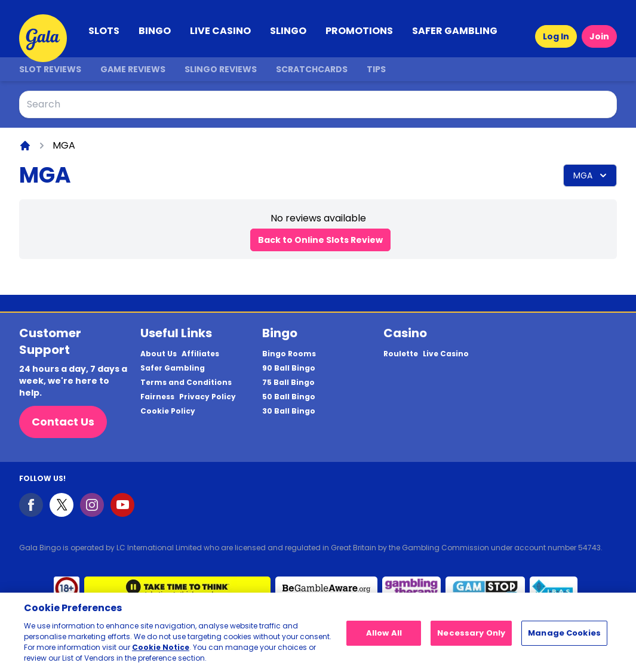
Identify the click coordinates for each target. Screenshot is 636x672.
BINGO (155, 31)
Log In (556, 36)
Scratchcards (312, 69)
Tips (376, 69)
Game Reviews (133, 69)
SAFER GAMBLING (455, 31)
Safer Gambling (173, 368)
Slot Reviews (50, 69)
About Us (159, 354)
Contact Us (63, 422)
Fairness (157, 397)
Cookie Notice (161, 651)
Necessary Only (471, 637)
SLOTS (104, 31)
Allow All (384, 637)
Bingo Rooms (289, 354)
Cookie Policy (168, 411)
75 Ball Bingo (288, 383)
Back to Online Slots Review (320, 240)
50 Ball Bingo (289, 397)
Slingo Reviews (221, 69)
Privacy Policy (208, 397)
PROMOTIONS (359, 31)
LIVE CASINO (220, 31)
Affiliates (200, 354)
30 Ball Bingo (289, 411)
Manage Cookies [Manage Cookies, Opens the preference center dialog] (564, 637)
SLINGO (288, 31)
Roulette (401, 354)
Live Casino (446, 354)
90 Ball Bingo (289, 368)
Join (599, 36)
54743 (589, 548)
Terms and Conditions (186, 383)
